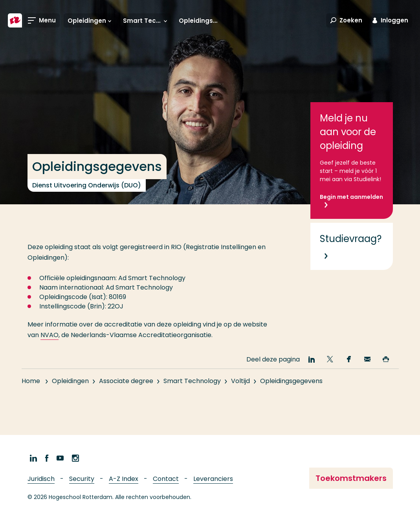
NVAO (50, 335)
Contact (166, 479)
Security (82, 479)
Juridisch (41, 479)
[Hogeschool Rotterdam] (15, 20)
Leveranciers (213, 479)
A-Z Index (124, 479)
